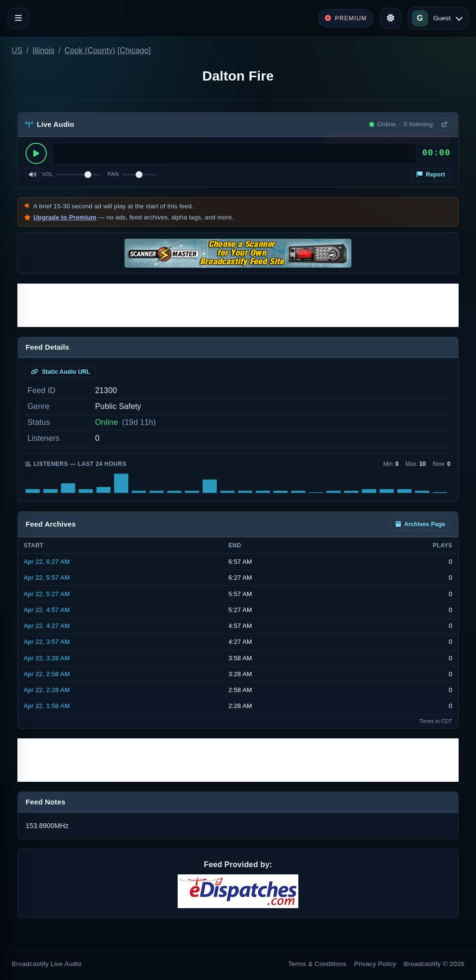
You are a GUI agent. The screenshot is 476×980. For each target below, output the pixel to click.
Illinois (43, 50)
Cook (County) (90, 50)
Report (431, 175)
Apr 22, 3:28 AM (47, 658)
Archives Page (420, 524)
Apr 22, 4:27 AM (47, 626)
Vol (48, 174)
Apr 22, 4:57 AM (47, 610)
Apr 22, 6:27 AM (47, 562)
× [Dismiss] (443, 141)
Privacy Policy (375, 964)
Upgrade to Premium (65, 217)
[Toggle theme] (391, 18)
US (17, 50)
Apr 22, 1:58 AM (47, 706)
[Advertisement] (238, 305)
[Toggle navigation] (18, 18)
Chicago (134, 50)
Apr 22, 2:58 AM (47, 674)
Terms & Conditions (317, 964)
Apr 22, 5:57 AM (47, 578)
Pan (113, 174)
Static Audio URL (61, 372)
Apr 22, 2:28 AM (47, 690)
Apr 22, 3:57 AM (47, 642)
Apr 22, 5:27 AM (47, 594)
